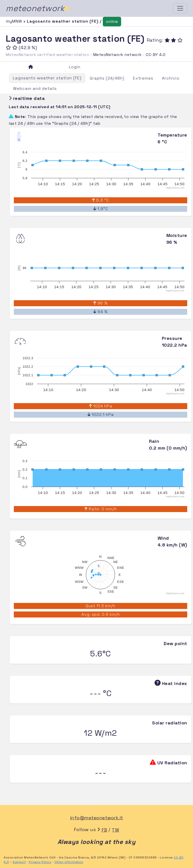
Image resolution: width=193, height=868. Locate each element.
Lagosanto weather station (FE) (47, 78)
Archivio (171, 78)
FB (104, 830)
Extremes (143, 78)
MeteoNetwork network (117, 55)
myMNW (15, 21)
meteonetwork (38, 8)
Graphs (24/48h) (107, 78)
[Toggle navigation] (180, 8)
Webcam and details (35, 88)
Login (75, 67)
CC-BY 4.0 (156, 55)
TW (115, 830)
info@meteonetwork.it (97, 818)
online (112, 21)
